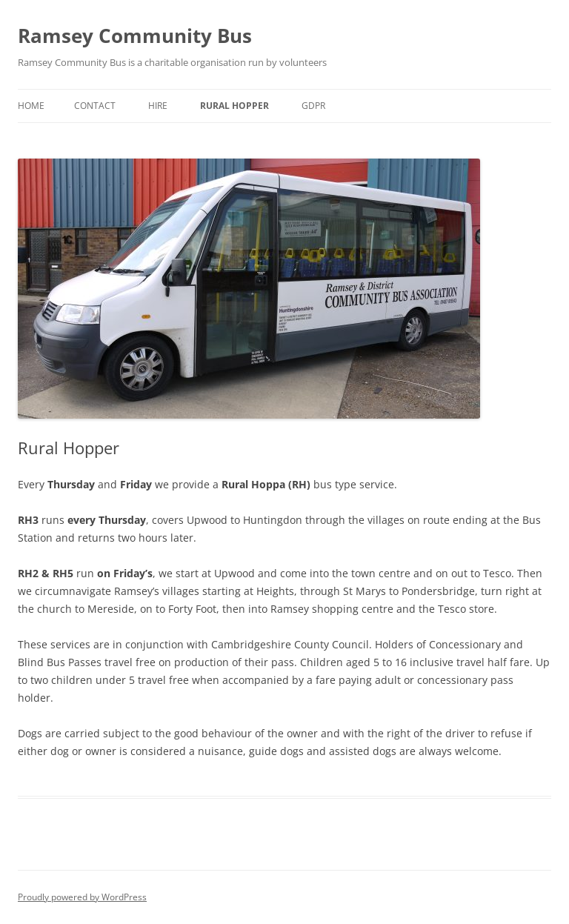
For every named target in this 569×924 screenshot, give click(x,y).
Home (31, 106)
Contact (95, 106)
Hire (158, 106)
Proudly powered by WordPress (82, 897)
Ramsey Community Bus (135, 36)
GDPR (313, 106)
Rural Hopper (234, 106)
